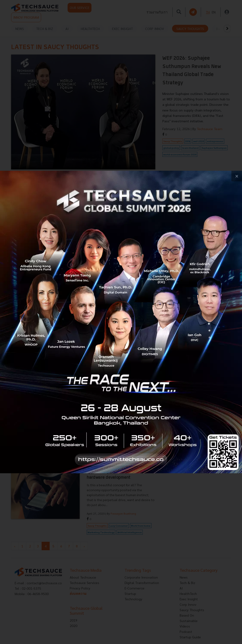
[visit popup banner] (121, 322)
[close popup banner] (237, 176)
